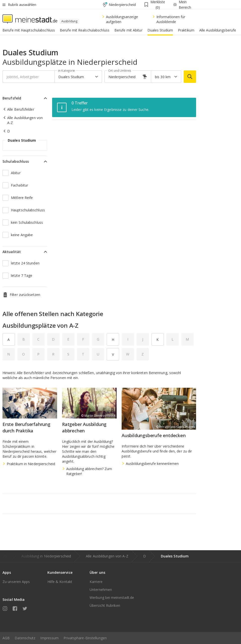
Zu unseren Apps (16, 582)
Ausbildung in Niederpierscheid (46, 556)
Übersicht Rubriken (105, 605)
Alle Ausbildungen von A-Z (107, 556)
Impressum (49, 638)
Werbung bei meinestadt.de (112, 597)
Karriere (96, 582)
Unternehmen (101, 590)
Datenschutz (25, 638)
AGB (6, 638)
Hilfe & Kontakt (60, 582)
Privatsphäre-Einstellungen (85, 638)
